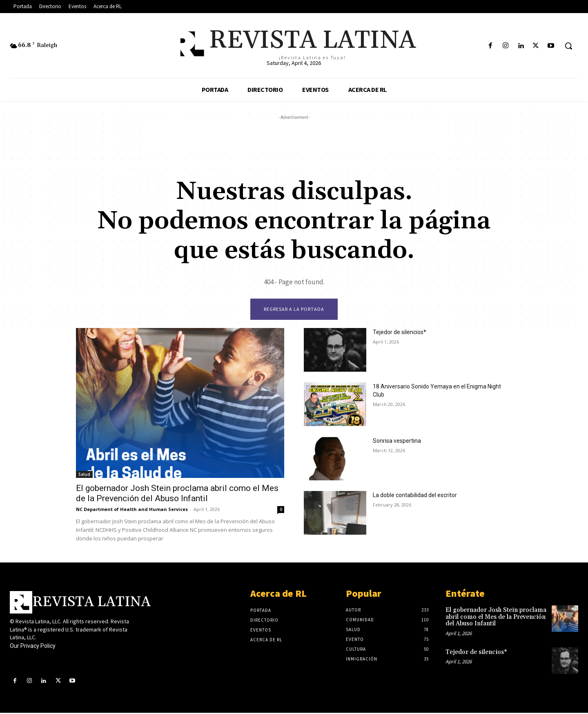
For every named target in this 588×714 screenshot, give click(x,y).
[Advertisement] (294, 140)
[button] (568, 46)
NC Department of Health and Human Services (132, 510)
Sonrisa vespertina (397, 442)
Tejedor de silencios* (400, 333)
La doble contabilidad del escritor (415, 496)
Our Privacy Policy (33, 647)
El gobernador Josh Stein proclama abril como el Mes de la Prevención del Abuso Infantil (177, 494)
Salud (84, 475)
